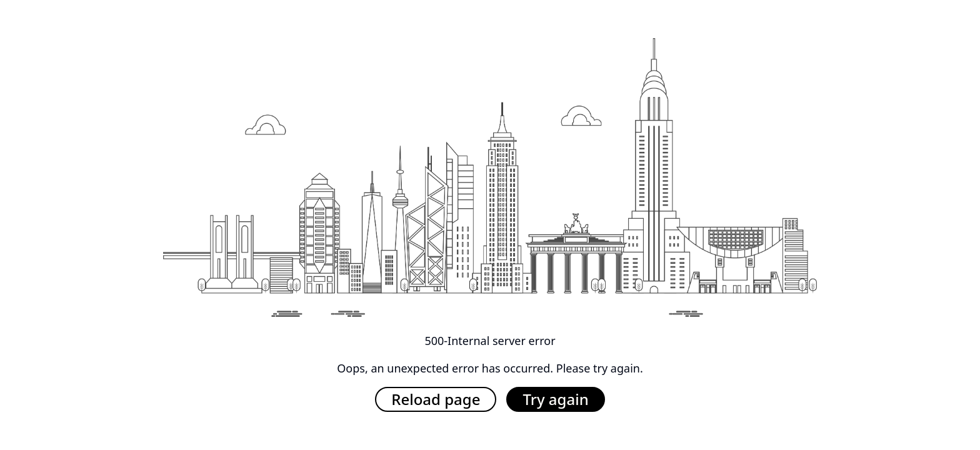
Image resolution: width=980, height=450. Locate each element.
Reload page (436, 399)
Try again (555, 399)
